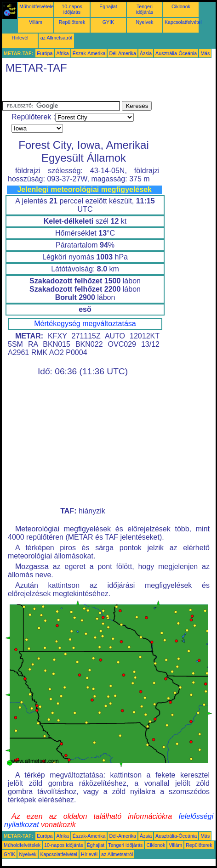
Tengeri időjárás (145, 9)
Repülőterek (72, 22)
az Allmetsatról (56, 38)
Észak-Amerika (89, 53)
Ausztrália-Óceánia (176, 53)
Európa (45, 53)
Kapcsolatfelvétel (183, 22)
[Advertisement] (75, 90)
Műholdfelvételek (38, 6)
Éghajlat (108, 6)
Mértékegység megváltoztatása (85, 324)
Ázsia (146, 53)
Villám (36, 22)
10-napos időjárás (72, 9)
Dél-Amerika (123, 53)
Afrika (63, 53)
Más (205, 53)
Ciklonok (181, 6)
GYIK (108, 22)
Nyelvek (145, 22)
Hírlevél (20, 38)
